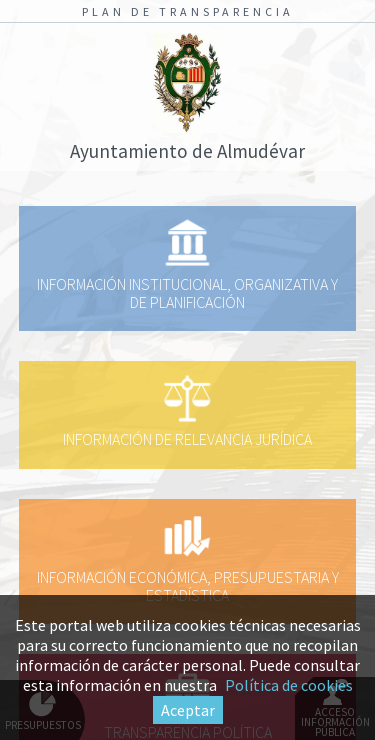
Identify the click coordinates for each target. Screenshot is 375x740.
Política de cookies (289, 685)
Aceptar (188, 710)
